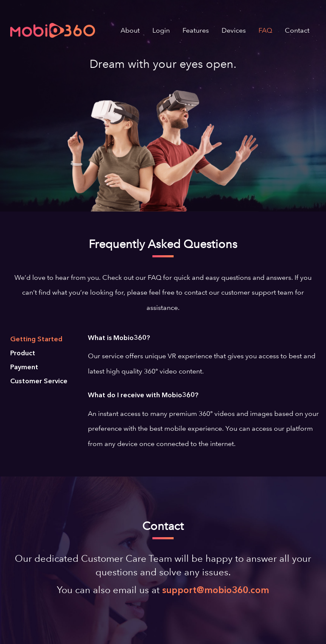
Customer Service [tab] (39, 382)
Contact (297, 30)
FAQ (265, 30)
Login (161, 30)
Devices (234, 30)
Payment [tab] (24, 368)
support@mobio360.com (216, 591)
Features (196, 30)
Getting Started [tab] (36, 340)
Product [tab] (23, 354)
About (130, 30)
